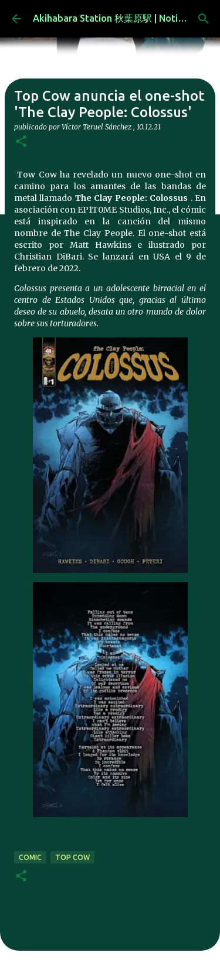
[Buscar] (204, 19)
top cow (72, 857)
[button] (21, 142)
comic (30, 857)
